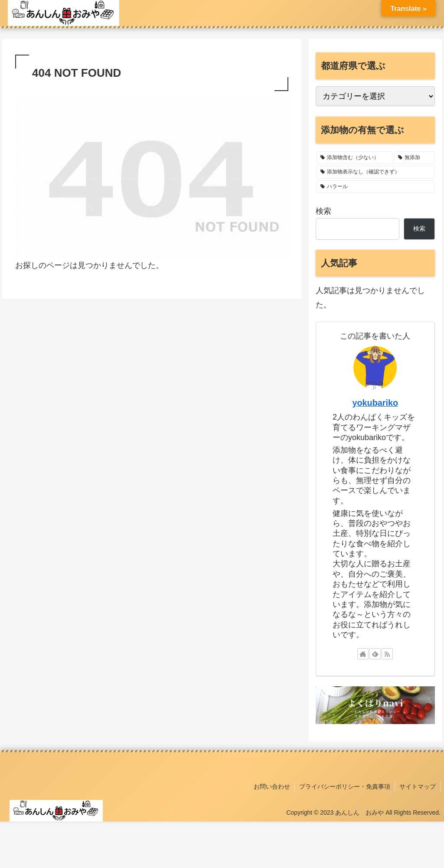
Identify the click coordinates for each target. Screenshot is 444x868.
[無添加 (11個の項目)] (414, 158)
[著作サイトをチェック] (363, 654)
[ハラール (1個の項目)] (375, 187)
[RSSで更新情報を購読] (387, 654)
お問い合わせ (272, 786)
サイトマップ (418, 786)
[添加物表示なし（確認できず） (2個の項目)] (375, 172)
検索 (323, 211)
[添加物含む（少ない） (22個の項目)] (354, 158)
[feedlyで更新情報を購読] (375, 654)
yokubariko (375, 403)
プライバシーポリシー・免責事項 (345, 786)
